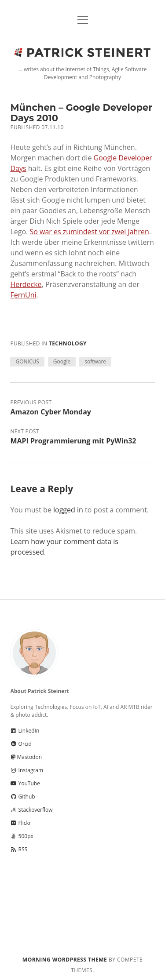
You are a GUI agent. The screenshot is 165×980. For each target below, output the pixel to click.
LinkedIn (25, 731)
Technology (68, 343)
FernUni (23, 295)
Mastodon (26, 757)
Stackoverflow (31, 810)
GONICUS (27, 361)
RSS (19, 849)
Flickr (20, 823)
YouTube (25, 783)
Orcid (21, 744)
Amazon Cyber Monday (51, 412)
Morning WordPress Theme (65, 960)
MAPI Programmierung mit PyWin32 (73, 441)
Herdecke (26, 284)
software (95, 361)
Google (62, 361)
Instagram (27, 770)
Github (22, 797)
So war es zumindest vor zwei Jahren (89, 232)
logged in (68, 510)
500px (22, 836)
